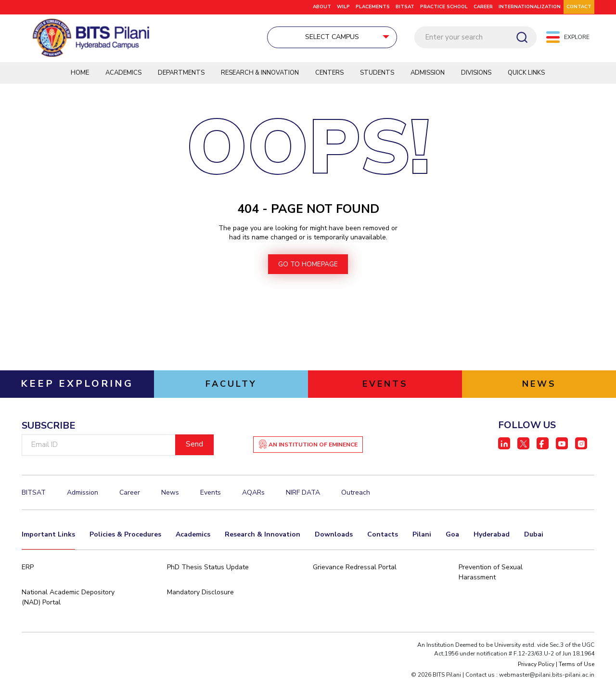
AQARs (253, 493)
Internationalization (530, 7)
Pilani (422, 535)
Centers (329, 73)
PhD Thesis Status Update (208, 568)
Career (130, 493)
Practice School (444, 7)
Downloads (334, 535)
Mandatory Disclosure (200, 593)
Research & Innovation (260, 73)
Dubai (534, 535)
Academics (123, 73)
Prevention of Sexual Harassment (491, 573)
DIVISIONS (476, 73)
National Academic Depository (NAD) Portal (68, 598)
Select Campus (286, 37)
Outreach (356, 493)
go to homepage (308, 265)
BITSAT (405, 7)
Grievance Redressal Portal (355, 568)
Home (80, 73)
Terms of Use (577, 665)
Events (211, 493)
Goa (452, 535)
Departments (181, 73)
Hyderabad (492, 535)
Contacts (383, 535)
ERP (28, 568)
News (170, 493)
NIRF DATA (303, 493)
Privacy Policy (536, 665)
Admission (428, 73)
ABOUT (322, 7)
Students (377, 73)
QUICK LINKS (526, 73)
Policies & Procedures (125, 535)
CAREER (483, 7)
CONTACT (579, 7)
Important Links (48, 535)
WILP (343, 7)
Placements (373, 7)
